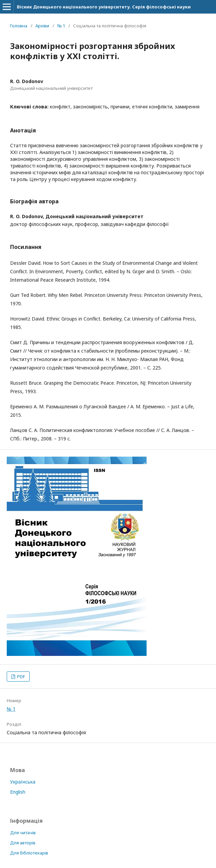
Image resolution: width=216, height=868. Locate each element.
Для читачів (23, 833)
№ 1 (61, 26)
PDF (21, 676)
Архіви (42, 26)
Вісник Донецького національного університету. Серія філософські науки (104, 7)
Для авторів (23, 843)
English (18, 792)
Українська (23, 782)
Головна (19, 26)
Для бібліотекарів (29, 853)
